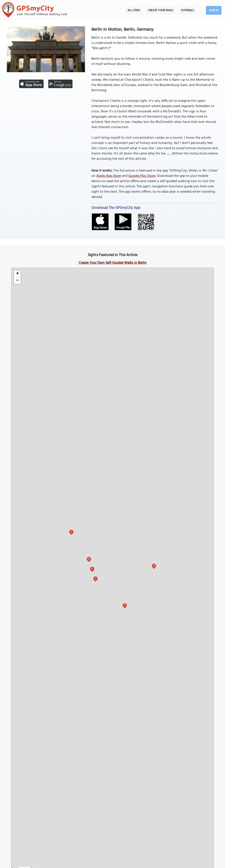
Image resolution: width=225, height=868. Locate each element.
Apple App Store (109, 176)
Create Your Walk (160, 10)
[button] (17, 274)
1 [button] (125, 605)
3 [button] (92, 569)
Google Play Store (142, 176)
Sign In (214, 10)
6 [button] (154, 566)
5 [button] (71, 532)
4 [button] (89, 559)
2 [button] (95, 578)
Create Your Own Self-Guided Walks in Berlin (113, 263)
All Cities (134, 10)
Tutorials (187, 10)
